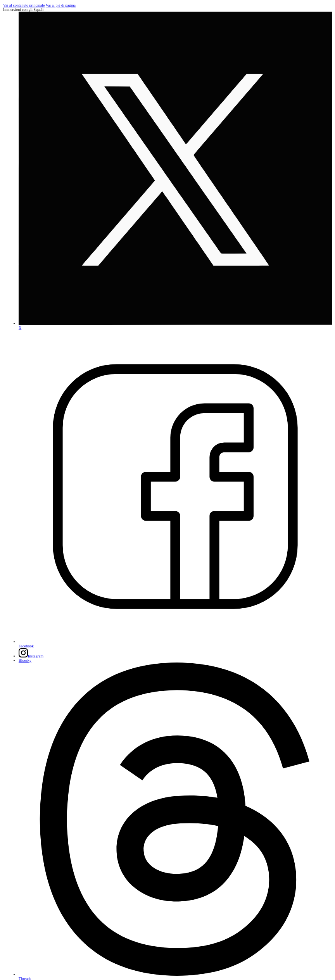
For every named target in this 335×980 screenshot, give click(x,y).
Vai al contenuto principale (24, 5)
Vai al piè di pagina (61, 5)
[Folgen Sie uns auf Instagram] (31, 656)
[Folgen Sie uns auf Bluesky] (25, 660)
